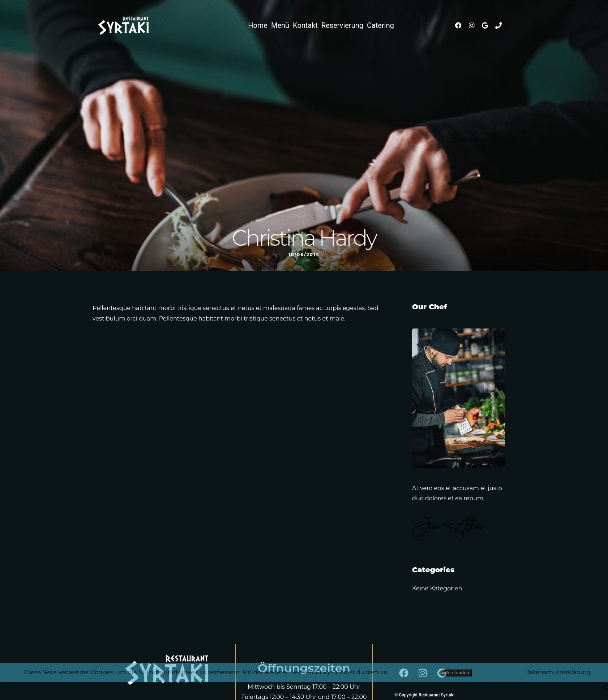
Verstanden (457, 673)
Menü (280, 25)
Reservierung (342, 25)
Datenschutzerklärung (558, 672)
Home (258, 25)
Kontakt (305, 25)
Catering (380, 25)
